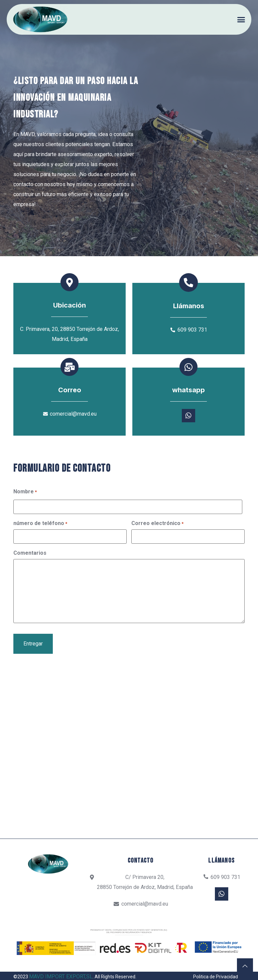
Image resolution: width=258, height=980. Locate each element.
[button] (242, 19)
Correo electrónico (157, 539)
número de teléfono (40, 539)
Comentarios (30, 568)
